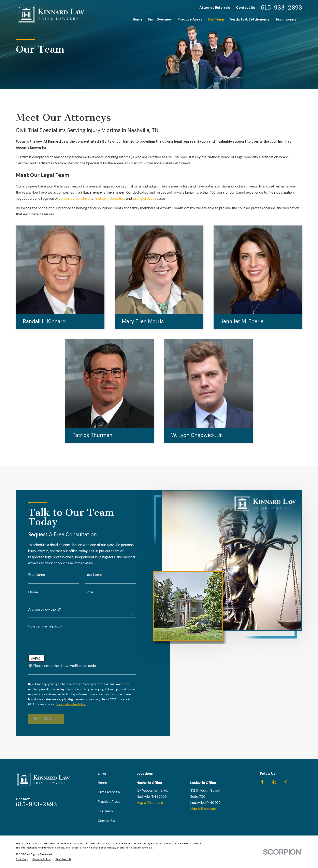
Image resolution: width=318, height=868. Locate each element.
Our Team (105, 811)
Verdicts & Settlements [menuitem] (250, 19)
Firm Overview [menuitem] (160, 19)
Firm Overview (109, 792)
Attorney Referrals (215, 8)
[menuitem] (22, 859)
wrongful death (144, 198)
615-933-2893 (282, 8)
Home (102, 783)
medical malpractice (109, 198)
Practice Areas (109, 802)
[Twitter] (285, 782)
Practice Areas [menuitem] (190, 19)
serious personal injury (76, 198)
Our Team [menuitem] (216, 19)
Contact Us (245, 8)
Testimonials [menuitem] (286, 19)
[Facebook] (262, 782)
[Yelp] (274, 782)
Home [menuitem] (138, 19)
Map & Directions (150, 803)
